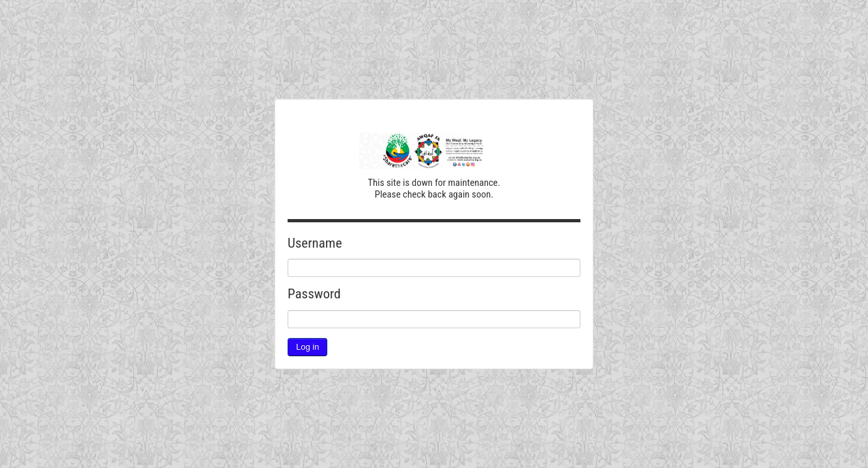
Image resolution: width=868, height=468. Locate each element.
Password (314, 294)
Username (315, 243)
